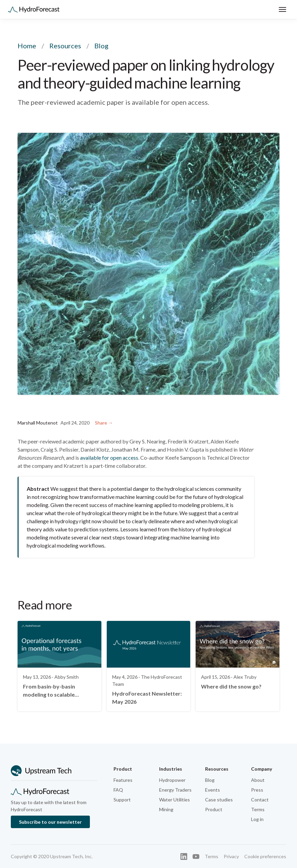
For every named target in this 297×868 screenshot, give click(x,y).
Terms (258, 809)
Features (123, 780)
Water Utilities (175, 800)
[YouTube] (196, 857)
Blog (210, 780)
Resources (65, 46)
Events (213, 790)
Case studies (219, 800)
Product (214, 809)
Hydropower (172, 780)
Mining (166, 809)
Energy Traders (175, 790)
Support (122, 800)
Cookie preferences (265, 856)
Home (27, 46)
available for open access (109, 457)
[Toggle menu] (282, 9)
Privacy (231, 856)
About (258, 780)
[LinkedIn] (184, 857)
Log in (257, 819)
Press (257, 790)
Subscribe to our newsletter (50, 822)
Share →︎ (104, 423)
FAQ (118, 790)
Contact (260, 800)
